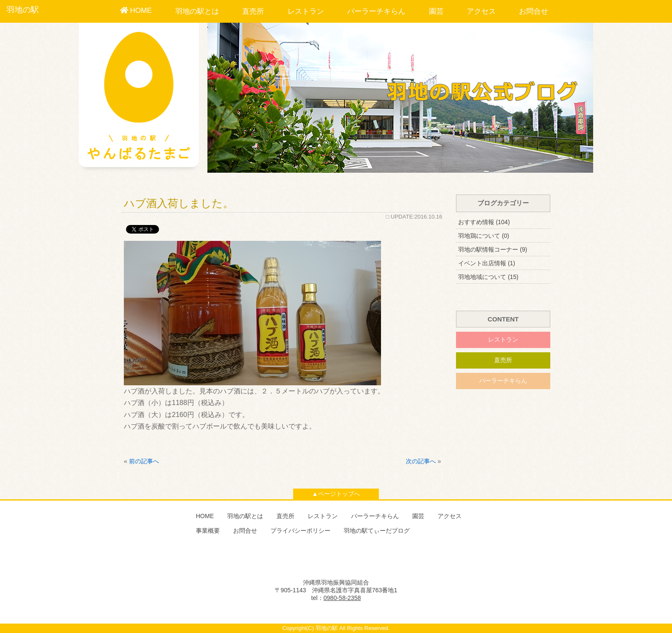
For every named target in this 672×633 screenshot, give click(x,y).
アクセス (481, 11)
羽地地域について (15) (488, 277)
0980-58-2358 (342, 598)
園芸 (436, 11)
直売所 (253, 11)
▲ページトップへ (336, 494)
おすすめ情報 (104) (484, 222)
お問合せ (534, 11)
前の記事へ (144, 461)
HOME (136, 10)
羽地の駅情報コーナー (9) (493, 249)
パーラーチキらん (376, 11)
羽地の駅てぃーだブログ (377, 531)
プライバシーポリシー (300, 531)
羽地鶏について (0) (484, 236)
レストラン (306, 11)
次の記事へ (421, 461)
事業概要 (208, 531)
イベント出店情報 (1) (487, 263)
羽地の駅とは (197, 11)
